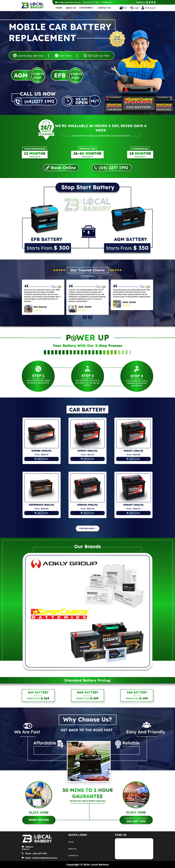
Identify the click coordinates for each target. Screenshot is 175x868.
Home (59, 8)
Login (136, 8)
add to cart (43, 459)
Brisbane (108, 2)
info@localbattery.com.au (69, 2)
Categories (86, 8)
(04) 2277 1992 (92, 2)
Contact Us (104, 8)
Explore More (88, 528)
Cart (125, 8)
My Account (150, 8)
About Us (71, 8)
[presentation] (85, 317)
